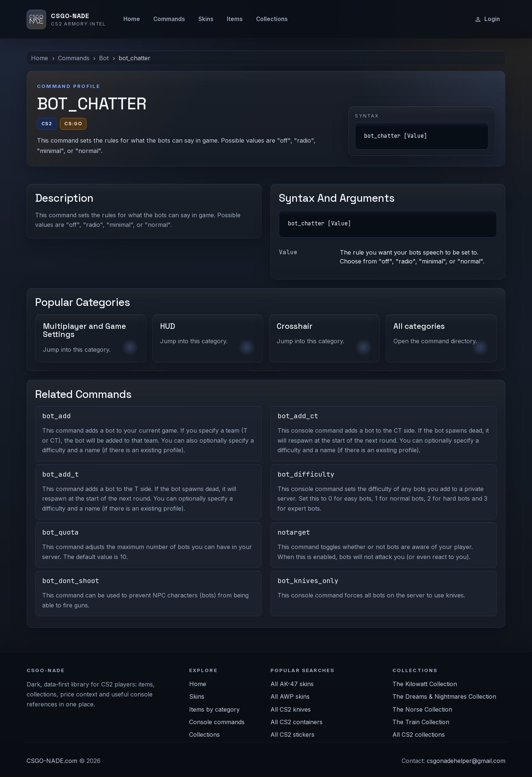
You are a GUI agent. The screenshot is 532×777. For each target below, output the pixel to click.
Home (132, 19)
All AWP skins (290, 696)
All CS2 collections (419, 735)
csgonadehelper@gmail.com (466, 761)
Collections (272, 19)
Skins (206, 19)
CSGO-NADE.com (52, 761)
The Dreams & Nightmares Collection (444, 696)
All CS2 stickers (292, 735)
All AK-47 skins (292, 684)
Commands (169, 19)
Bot (104, 58)
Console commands (217, 722)
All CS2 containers (296, 722)
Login (487, 19)
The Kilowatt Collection (425, 684)
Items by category (214, 709)
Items (235, 19)
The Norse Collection (422, 709)
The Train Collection (421, 722)
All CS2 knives (291, 709)
